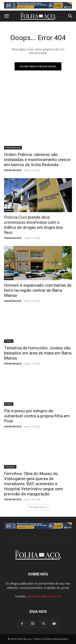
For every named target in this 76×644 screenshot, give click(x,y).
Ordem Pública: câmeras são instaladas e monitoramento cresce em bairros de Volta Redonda (37, 160)
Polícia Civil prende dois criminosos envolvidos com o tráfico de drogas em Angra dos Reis (33, 225)
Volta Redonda (13, 148)
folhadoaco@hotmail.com (44, 596)
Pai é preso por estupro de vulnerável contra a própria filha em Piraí (37, 416)
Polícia (9, 210)
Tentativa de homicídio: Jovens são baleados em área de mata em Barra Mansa (38, 353)
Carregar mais (38, 507)
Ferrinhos (10, 467)
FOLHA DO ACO (13, 170)
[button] (6, 16)
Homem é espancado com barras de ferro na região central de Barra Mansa (38, 290)
